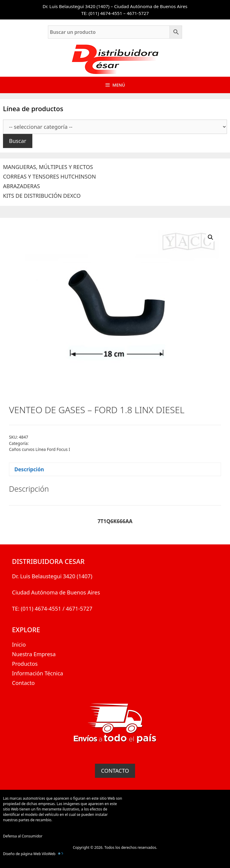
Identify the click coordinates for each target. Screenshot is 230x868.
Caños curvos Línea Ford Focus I (40, 449)
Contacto (23, 683)
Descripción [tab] (29, 469)
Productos (25, 664)
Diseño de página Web (22, 854)
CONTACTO (115, 771)
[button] (211, 237)
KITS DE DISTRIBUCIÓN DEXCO (42, 196)
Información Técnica (38, 673)
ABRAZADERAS (21, 186)
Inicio (19, 644)
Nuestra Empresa (34, 654)
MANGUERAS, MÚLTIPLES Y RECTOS (48, 167)
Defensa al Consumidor (23, 836)
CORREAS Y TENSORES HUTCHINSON (49, 176)
